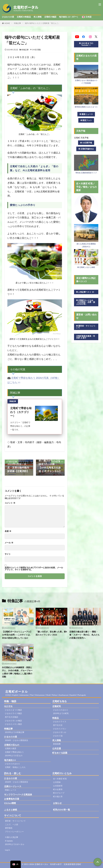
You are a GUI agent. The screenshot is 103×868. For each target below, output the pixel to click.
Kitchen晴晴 (10, 803)
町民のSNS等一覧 (62, 810)
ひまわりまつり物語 (13, 710)
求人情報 (38, 17)
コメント (10, 503)
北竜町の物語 (50, 17)
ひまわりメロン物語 (13, 724)
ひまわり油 (58, 736)
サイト (8, 554)
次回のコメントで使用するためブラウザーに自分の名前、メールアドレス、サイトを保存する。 (34, 569)
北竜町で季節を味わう (14, 752)
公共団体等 (58, 786)
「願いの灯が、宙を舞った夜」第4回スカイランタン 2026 (51, 633)
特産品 (56, 718)
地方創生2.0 (10, 760)
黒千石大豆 (58, 725)
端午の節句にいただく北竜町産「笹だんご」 (42, 23)
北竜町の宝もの (12, 745)
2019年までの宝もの (14, 755)
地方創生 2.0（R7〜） (69, 17)
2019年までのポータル (15, 844)
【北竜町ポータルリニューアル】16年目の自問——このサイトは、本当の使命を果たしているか (17, 635)
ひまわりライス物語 (13, 713)
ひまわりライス (60, 721)
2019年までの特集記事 (15, 732)
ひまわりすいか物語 (13, 721)
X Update (9, 841)
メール (9, 543)
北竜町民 (57, 706)
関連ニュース (11, 790)
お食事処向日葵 (12, 799)
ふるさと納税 (11, 810)
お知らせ (57, 803)
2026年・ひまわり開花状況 (16, 740)
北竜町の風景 (11, 748)
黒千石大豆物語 (12, 717)
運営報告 (9, 828)
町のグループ (59, 793)
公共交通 (57, 748)
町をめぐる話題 (60, 753)
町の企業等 (58, 789)
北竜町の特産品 (24, 17)
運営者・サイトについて (15, 821)
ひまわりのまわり (12, 764)
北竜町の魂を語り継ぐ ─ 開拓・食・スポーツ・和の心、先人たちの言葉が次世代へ (84, 635)
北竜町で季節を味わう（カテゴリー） (21, 412)
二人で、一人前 (12, 824)
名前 (8, 531)
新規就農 (57, 744)
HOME (7, 23)
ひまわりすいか (60, 732)
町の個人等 (58, 796)
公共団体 (57, 782)
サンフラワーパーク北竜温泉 (18, 794)
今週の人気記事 (12, 837)
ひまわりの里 (8, 17)
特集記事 (17, 23)
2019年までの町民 (61, 713)
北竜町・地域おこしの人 (15, 767)
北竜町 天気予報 (81, 138)
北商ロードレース (13, 786)
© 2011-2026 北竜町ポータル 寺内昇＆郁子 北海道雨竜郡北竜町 (52, 864)
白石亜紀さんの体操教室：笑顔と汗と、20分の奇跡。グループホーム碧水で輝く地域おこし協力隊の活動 (17, 672)
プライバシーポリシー (14, 832)
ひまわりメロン (60, 729)
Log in (7, 850)
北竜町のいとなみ (62, 773)
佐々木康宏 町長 (60, 779)
